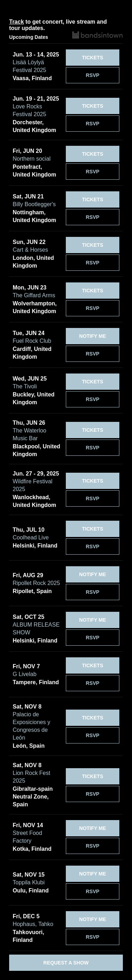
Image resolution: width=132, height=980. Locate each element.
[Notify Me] (93, 336)
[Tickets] (93, 58)
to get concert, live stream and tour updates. (58, 25)
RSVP (93, 75)
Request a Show (66, 963)
